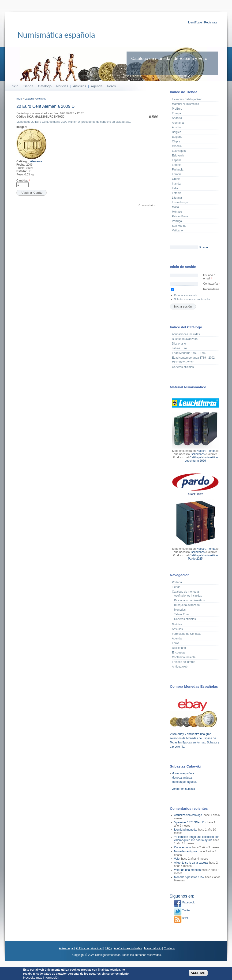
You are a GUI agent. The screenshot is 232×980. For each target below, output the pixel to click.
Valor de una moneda (187, 870)
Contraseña (211, 284)
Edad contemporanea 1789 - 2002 (193, 358)
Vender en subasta (183, 789)
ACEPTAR (198, 974)
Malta (175, 207)
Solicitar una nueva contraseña (192, 299)
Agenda (97, 86)
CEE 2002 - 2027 (183, 362)
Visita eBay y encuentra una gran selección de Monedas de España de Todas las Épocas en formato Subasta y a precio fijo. (195, 738)
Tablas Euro (179, 348)
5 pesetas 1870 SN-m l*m (190, 822)
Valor (177, 859)
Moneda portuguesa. (184, 782)
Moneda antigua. (182, 778)
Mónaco (177, 212)
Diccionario (179, 344)
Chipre (176, 141)
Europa (177, 113)
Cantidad (23, 181)
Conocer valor (183, 847)
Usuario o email (209, 277)
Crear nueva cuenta (186, 295)
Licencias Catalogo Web (187, 99)
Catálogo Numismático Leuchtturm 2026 (201, 459)
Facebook (184, 902)
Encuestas (179, 653)
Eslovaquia (179, 151)
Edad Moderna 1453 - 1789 (189, 353)
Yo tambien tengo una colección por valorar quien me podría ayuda (196, 839)
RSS (181, 918)
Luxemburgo (180, 202)
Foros (111, 86)
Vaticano (177, 230)
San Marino (179, 226)
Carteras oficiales (183, 367)
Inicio (15, 86)
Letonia (177, 193)
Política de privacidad (89, 948)
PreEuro (177, 109)
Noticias (62, 86)
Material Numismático (185, 104)
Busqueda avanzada (185, 339)
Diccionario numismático (189, 600)
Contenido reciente (184, 657)
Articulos (177, 629)
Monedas (180, 610)
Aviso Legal (66, 948)
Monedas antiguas (186, 851)
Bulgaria (177, 137)
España (177, 160)
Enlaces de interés (184, 662)
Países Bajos (180, 216)
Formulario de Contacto (187, 634)
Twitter (182, 910)
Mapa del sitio (153, 948)
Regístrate (211, 22)
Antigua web (180, 667)
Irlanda (176, 184)
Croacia (177, 146)
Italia (175, 188)
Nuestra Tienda (206, 451)
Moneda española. (183, 773)
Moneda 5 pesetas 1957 (189, 877)
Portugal (177, 221)
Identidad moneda (186, 830)
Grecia (176, 179)
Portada (177, 582)
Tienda (28, 86)
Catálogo (29, 99)
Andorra (177, 118)
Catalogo (45, 86)
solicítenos (198, 454)
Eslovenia (178, 156)
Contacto (169, 948)
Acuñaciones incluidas (186, 334)
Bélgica (177, 132)
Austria (176, 127)
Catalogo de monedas (186, 592)
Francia (177, 174)
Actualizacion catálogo (189, 815)
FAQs (108, 948)
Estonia (177, 165)
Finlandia (178, 170)
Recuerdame (211, 289)
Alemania (41, 99)
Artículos (79, 86)
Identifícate (195, 22)
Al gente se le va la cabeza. (191, 863)
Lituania (177, 198)
